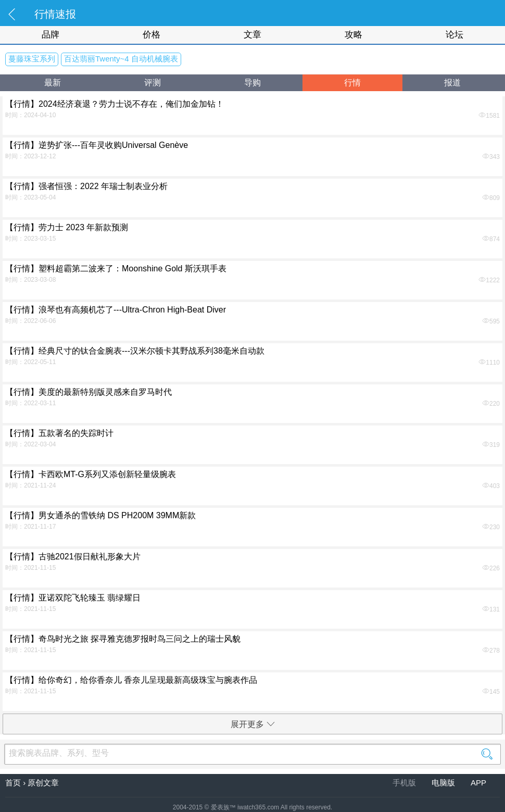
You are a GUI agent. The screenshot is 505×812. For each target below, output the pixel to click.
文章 (253, 35)
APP (478, 783)
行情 (352, 83)
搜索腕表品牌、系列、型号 (253, 753)
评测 (153, 83)
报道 (452, 83)
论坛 (455, 35)
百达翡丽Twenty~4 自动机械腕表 (121, 59)
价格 (151, 35)
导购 (253, 83)
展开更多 (253, 724)
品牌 (51, 35)
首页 (13, 783)
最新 (53, 83)
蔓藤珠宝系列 (32, 59)
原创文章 (43, 783)
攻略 (353, 35)
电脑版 (444, 783)
